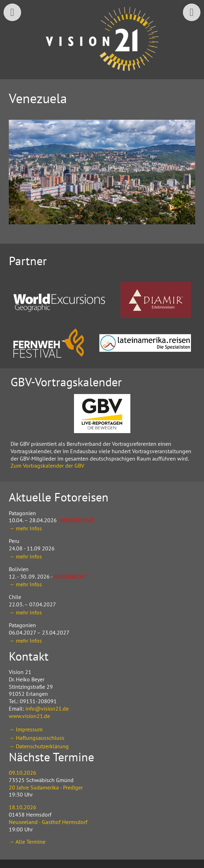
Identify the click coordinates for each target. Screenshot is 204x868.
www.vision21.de (29, 716)
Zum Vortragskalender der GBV (47, 466)
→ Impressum (26, 729)
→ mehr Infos (25, 528)
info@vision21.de (47, 708)
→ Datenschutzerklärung (39, 746)
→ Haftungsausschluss (37, 738)
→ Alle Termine (27, 842)
